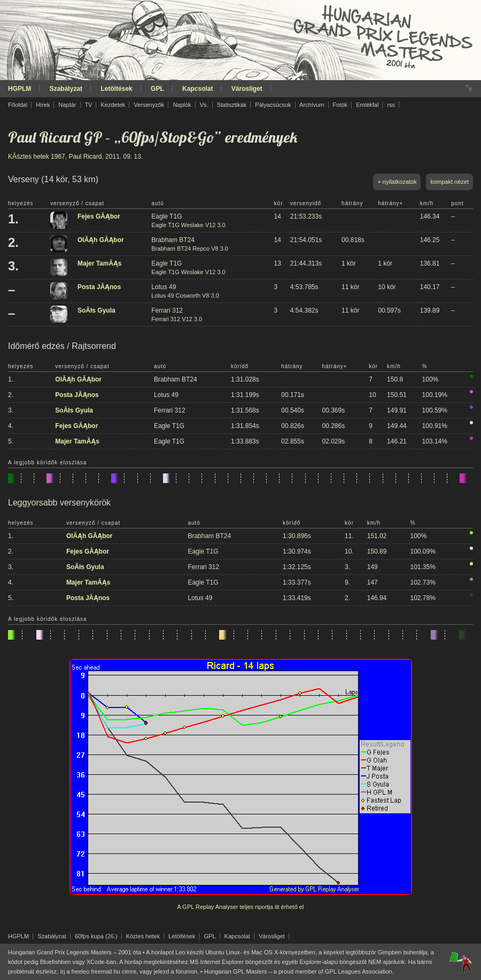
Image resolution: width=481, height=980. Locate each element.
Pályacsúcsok (273, 105)
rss (391, 105)
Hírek (43, 105)
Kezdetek (113, 105)
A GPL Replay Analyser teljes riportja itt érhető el (241, 907)
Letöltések (116, 89)
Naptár (67, 105)
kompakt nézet (449, 182)
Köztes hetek (143, 936)
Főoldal (18, 105)
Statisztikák (232, 105)
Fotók (340, 105)
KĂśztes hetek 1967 (37, 157)
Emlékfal (367, 105)
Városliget (247, 89)
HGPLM (20, 89)
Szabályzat (66, 89)
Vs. (204, 105)
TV (88, 105)
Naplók (182, 105)
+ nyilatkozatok (397, 182)
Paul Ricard (85, 157)
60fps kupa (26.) (96, 936)
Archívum (312, 105)
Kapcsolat (197, 89)
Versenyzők (149, 105)
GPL (157, 89)
